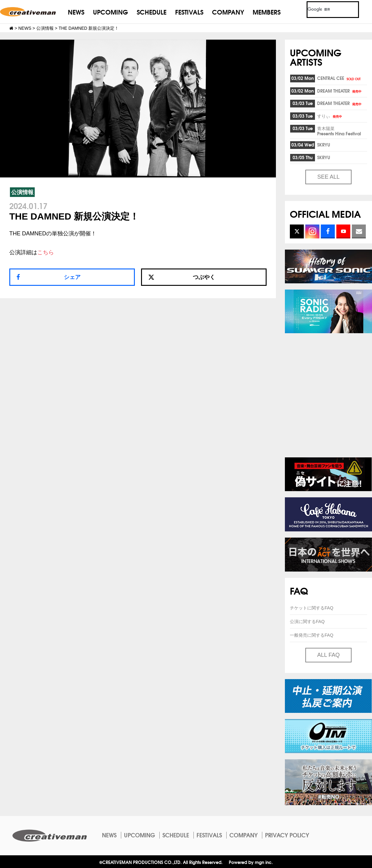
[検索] (325, 10)
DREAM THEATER (340, 91)
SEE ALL (328, 177)
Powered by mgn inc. (251, 862)
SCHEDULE (152, 12)
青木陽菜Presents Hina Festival (339, 131)
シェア (72, 277)
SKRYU (324, 145)
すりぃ (330, 116)
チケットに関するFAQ (312, 608)
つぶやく (182, 277)
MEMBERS (267, 12)
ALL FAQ (328, 655)
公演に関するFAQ (307, 622)
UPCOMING (111, 12)
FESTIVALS (189, 12)
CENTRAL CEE (339, 78)
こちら (46, 252)
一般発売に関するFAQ (312, 635)
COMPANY (228, 12)
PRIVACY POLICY (287, 835)
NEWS (76, 12)
